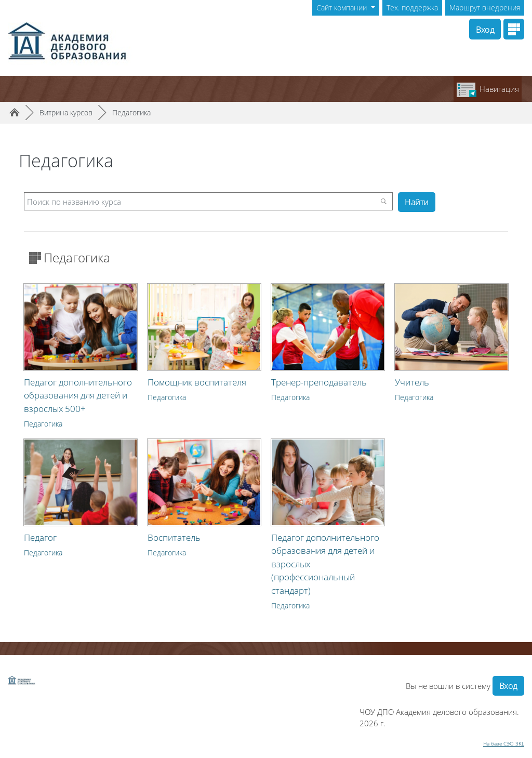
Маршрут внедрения (485, 8)
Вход (485, 30)
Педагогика (131, 112)
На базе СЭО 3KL (504, 743)
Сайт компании (343, 8)
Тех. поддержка (412, 8)
